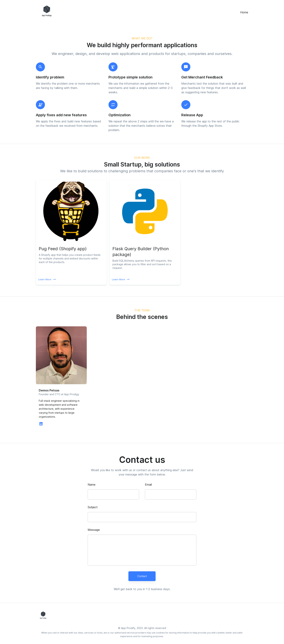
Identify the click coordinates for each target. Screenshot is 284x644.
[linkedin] (41, 425)
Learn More (47, 279)
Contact (142, 576)
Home (244, 12)
